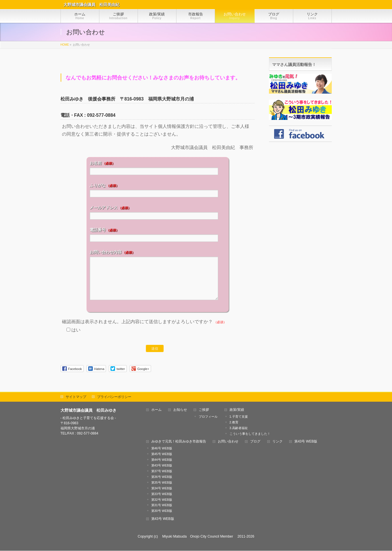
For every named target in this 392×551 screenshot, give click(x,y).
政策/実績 (237, 410)
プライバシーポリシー (114, 397)
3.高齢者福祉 (239, 428)
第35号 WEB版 (162, 483)
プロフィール (208, 417)
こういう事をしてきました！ (250, 434)
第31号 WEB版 (162, 505)
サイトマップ (76, 397)
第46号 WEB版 (162, 449)
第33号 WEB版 (162, 494)
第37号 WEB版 (162, 471)
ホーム (156, 410)
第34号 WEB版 (162, 488)
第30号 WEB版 (162, 511)
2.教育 (234, 423)
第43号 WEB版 (162, 466)
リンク (278, 442)
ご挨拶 (204, 410)
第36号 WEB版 (162, 477)
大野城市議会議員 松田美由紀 (91, 5)
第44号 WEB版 (162, 460)
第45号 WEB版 (162, 454)
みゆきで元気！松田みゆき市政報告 (179, 442)
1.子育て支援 (239, 417)
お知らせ (180, 410)
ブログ (255, 442)
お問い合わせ (228, 442)
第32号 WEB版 (162, 500)
